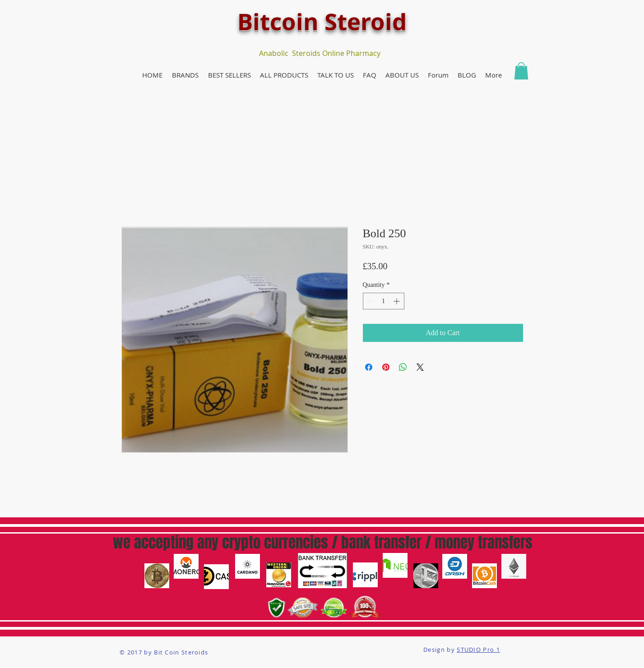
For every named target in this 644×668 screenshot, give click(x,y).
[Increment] (397, 301)
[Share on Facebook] (369, 367)
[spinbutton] (384, 301)
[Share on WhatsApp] (403, 367)
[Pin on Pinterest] (386, 367)
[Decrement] (370, 301)
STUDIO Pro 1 (478, 650)
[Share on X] (420, 367)
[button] (185, 75)
